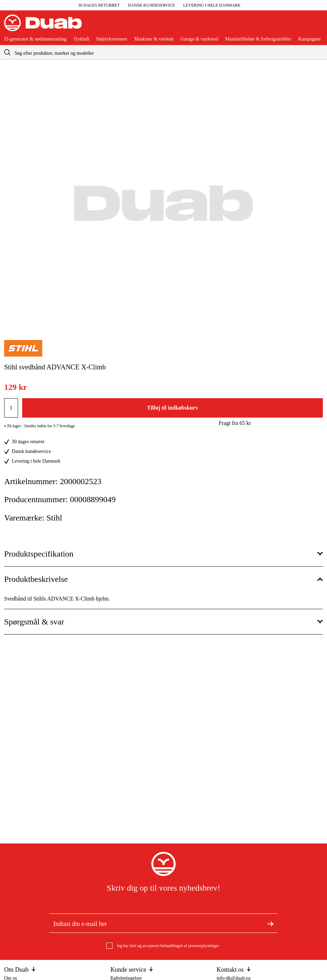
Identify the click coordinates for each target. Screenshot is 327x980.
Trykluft (81, 39)
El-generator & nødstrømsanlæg (35, 39)
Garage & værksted (199, 39)
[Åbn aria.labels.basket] (317, 26)
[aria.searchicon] (7, 52)
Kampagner (310, 39)
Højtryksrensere (112, 39)
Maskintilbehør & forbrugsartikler (258, 39)
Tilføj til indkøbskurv (172, 408)
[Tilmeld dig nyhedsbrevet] (271, 923)
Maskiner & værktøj (154, 39)
